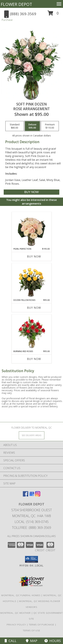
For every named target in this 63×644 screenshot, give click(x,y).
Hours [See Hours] (53, 641)
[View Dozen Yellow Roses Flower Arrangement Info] (32, 281)
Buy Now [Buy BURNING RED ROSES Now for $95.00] (34, 359)
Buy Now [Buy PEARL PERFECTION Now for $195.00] (34, 256)
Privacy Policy (16, 625)
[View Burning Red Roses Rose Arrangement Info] (32, 332)
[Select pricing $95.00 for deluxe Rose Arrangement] (32, 126)
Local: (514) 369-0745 (32, 522)
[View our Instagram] (38, 495)
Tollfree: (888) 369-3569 (32, 528)
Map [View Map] (32, 641)
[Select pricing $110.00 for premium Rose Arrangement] (50, 126)
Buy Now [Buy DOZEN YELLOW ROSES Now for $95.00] (34, 308)
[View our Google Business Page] (32, 495)
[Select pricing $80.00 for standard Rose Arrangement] (15, 126)
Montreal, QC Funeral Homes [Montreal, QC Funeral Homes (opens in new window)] (21, 595)
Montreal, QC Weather (15, 613)
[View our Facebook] (26, 495)
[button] (53, 14)
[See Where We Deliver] (32, 435)
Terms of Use (32, 630)
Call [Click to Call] (11, 641)
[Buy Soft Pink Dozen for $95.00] (31, 192)
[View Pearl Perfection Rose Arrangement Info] (32, 230)
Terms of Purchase (42, 625)
